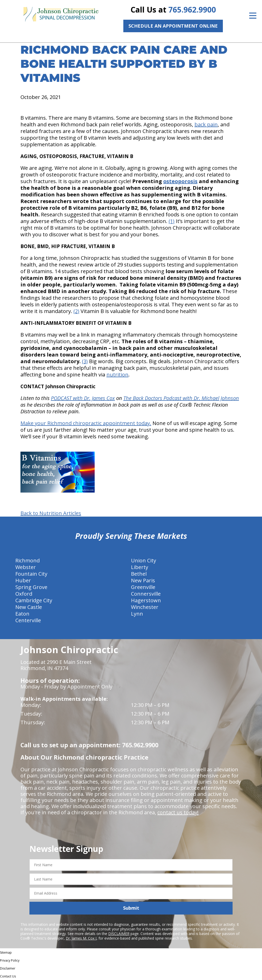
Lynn (137, 614)
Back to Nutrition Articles (51, 513)
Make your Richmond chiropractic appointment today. (86, 423)
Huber (23, 580)
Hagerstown (146, 600)
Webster (26, 567)
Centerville (28, 620)
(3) (85, 361)
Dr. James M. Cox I (81, 938)
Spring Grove (31, 587)
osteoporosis (180, 181)
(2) (76, 311)
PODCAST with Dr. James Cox (83, 398)
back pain (206, 124)
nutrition (117, 375)
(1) (172, 221)
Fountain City (31, 574)
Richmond (28, 560)
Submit (131, 908)
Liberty (140, 567)
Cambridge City (34, 600)
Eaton (22, 614)
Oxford (24, 594)
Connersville (146, 594)
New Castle (29, 607)
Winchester (145, 607)
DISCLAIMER (119, 934)
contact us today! (178, 812)
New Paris (143, 580)
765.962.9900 (192, 10)
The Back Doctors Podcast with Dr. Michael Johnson (181, 398)
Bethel (139, 574)
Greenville (143, 587)
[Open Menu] (253, 16)
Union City (144, 560)
